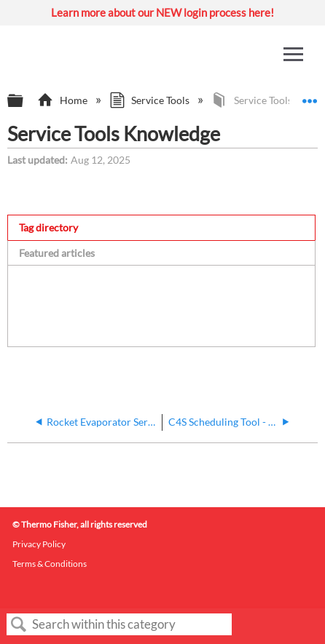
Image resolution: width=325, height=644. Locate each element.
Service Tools (150, 100)
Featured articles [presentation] (57, 253)
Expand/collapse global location (310, 96)
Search (19, 625)
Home (63, 100)
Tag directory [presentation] (48, 227)
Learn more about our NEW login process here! (162, 12)
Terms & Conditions (50, 564)
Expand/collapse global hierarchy (25, 101)
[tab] (161, 227)
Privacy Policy (39, 544)
